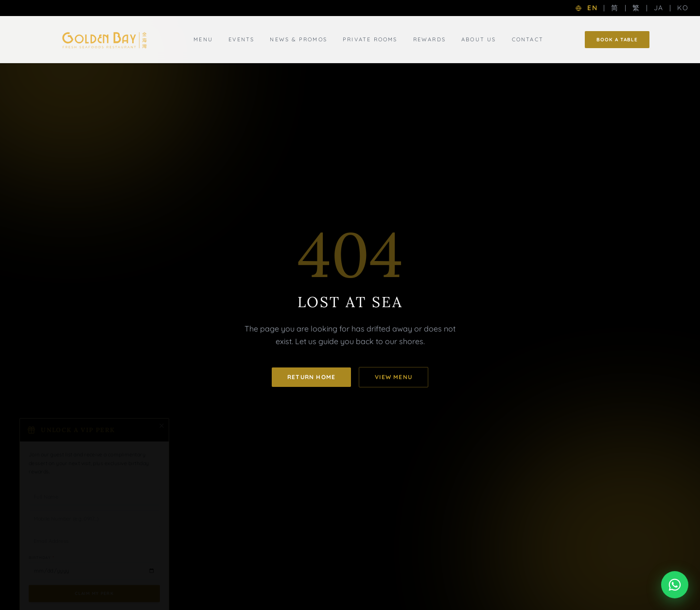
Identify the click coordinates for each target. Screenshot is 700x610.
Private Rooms (370, 39)
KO (683, 8)
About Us (479, 39)
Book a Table (617, 40)
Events (241, 39)
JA (659, 8)
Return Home (311, 377)
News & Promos (298, 39)
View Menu (394, 377)
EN (592, 8)
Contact (528, 39)
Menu (203, 39)
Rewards (429, 39)
